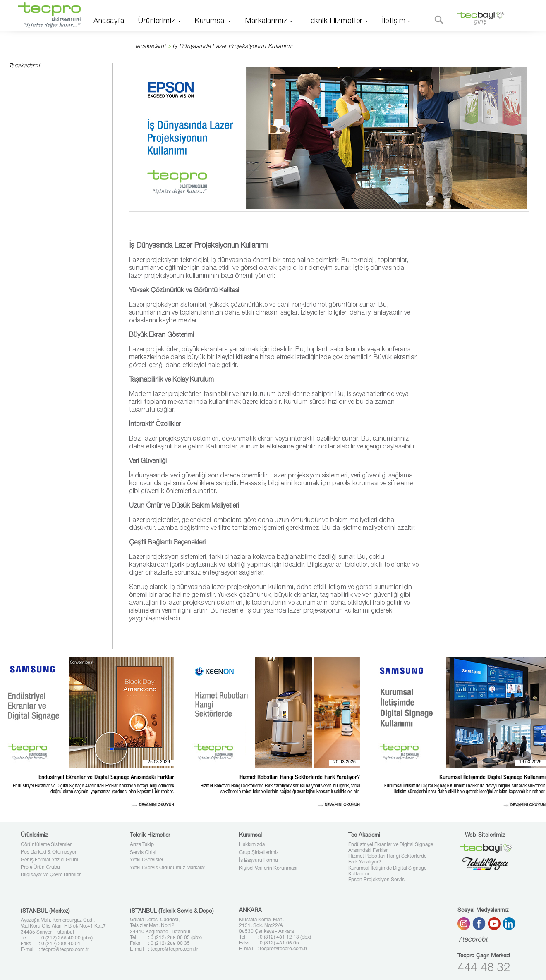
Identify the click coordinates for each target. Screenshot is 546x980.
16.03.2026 (530, 762)
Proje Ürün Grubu (40, 868)
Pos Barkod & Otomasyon (49, 852)
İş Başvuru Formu (259, 861)
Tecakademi (150, 47)
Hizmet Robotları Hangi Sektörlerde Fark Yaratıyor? (387, 859)
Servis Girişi (143, 853)
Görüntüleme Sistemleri (47, 845)
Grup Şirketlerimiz (259, 853)
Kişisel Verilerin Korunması (268, 868)
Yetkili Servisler (147, 860)
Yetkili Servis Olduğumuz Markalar (168, 868)
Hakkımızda (252, 845)
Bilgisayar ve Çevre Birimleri (51, 875)
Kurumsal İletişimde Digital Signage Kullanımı (387, 871)
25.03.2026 (159, 762)
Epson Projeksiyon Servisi (377, 880)
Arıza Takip (142, 845)
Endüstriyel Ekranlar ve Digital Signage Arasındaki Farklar (391, 848)
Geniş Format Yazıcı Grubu (50, 860)
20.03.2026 (345, 762)
